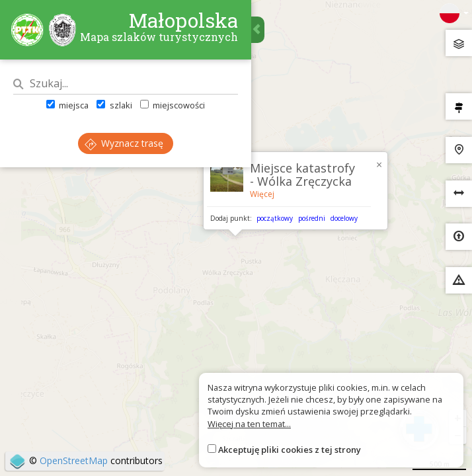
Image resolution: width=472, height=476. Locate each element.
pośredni (312, 218)
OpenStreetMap (74, 460)
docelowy (344, 218)
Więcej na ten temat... (249, 424)
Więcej (262, 194)
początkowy (275, 218)
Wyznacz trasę (124, 143)
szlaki (114, 105)
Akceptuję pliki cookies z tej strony (290, 450)
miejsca (67, 105)
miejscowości (173, 105)
